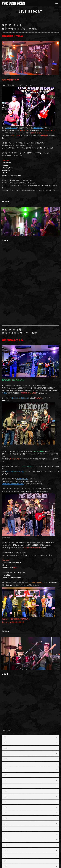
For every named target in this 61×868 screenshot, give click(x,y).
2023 (6, 722)
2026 (6, 706)
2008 (6, 787)
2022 (6, 727)
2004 (6, 808)
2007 (6, 792)
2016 (6, 743)
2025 (6, 711)
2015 (6, 749)
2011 (6, 770)
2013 (6, 760)
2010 (6, 776)
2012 (6, 765)
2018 (6, 733)
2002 (6, 819)
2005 (6, 803)
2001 (6, 824)
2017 (6, 738)
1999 (6, 835)
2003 (6, 813)
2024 (6, 717)
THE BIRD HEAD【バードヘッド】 (17, 858)
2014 (6, 754)
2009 (6, 781)
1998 (6, 840)
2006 (6, 797)
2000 (6, 830)
